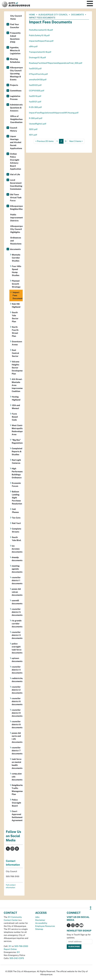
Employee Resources (45, 926)
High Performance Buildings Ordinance (17, 473)
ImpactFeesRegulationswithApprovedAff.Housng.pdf (54, 113)
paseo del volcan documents (17, 592)
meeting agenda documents (17, 569)
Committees (16, 91)
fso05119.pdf (35, 96)
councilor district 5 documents (17, 612)
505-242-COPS (17, 958)
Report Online (10, 949)
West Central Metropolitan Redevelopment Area (17, 430)
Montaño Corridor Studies (16, 258)
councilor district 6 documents (17, 701)
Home (32, 15)
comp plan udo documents (17, 777)
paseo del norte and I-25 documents (17, 738)
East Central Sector (15, 353)
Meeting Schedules (15, 61)
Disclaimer (40, 920)
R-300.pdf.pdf (36, 118)
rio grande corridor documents (17, 624)
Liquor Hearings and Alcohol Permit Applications (16, 142)
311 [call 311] (10, 946)
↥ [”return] (91, 908)
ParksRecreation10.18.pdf (41, 30)
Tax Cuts (16, 518)
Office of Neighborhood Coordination (16, 119)
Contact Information (13, 863)
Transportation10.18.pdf (40, 52)
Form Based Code (15, 417)
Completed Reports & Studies (17, 451)
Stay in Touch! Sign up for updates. (79, 936)
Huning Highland (16, 398)
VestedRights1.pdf (38, 124)
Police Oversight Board (16, 803)
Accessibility (41, 923)
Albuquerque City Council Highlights (16, 229)
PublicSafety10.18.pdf (39, 35)
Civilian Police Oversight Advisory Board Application (15, 161)
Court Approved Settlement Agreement (17, 816)
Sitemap (39, 929)
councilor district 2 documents (17, 690)
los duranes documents (17, 549)
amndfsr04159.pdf (38, 80)
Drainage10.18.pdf (37, 58)
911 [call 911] (18, 952)
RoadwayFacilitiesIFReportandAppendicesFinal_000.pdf (56, 63)
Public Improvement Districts (16, 218)
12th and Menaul (16, 407)
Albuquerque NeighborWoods (16, 208)
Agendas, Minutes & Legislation (15, 50)
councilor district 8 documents (17, 724)
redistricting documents (17, 680)
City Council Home (16, 17)
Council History (14, 129)
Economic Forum (16, 485)
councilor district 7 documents (17, 751)
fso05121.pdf (35, 102)
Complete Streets (16, 530)
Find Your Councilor (15, 26)
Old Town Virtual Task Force (16, 198)
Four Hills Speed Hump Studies (16, 271)
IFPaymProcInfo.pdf (38, 74)
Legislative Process (15, 98)
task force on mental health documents (17, 764)
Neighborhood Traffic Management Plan (17, 790)
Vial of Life (15, 174)
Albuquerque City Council (53, 15)
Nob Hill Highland (16, 305)
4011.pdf (33, 135)
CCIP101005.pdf (37, 91)
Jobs (37, 917)
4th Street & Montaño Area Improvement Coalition (17, 385)
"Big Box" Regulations (17, 441)
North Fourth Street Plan (15, 332)
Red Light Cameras (16, 462)
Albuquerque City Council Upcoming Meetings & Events (16, 74)
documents (77, 15)
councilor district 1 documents (17, 580)
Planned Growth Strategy (16, 284)
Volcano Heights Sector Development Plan (17, 368)
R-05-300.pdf (35, 107)
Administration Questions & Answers (16, 108)
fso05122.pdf (35, 85)
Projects (14, 85)
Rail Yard (16, 523)
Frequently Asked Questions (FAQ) (15, 37)
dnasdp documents (17, 559)
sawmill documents (17, 602)
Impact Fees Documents (18, 295)
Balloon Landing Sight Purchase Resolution (17, 498)
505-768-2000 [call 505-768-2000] (21, 946)
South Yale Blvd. (17, 539)
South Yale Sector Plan (15, 317)
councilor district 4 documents (17, 670)
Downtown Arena (17, 343)
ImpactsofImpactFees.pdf (41, 41)
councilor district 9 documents (17, 713)
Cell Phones (15, 511)
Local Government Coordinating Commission (16, 184)
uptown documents (17, 660)
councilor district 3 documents (17, 635)
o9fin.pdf (33, 46)
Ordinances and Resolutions (16, 241)
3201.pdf (33, 129)
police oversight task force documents (17, 648)
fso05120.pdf (35, 69)
